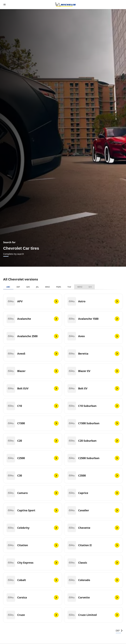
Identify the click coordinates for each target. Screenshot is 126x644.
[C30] (33, 476)
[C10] (33, 406)
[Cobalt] (33, 580)
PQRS (59, 287)
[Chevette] (94, 528)
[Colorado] (94, 580)
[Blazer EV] (94, 371)
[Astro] (94, 301)
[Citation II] (94, 545)
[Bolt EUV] (33, 388)
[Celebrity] (33, 528)
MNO (48, 287)
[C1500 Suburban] (94, 423)
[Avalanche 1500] (94, 319)
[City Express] (33, 563)
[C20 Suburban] (94, 441)
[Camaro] (33, 493)
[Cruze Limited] (94, 615)
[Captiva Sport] (33, 510)
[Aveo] (94, 336)
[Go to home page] (65, 5)
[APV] (33, 301)
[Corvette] (94, 598)
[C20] (33, 441)
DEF (18, 287)
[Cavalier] (94, 510)
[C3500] (94, 476)
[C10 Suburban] (94, 406)
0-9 (90, 287)
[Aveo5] (33, 354)
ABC (8, 287)
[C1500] (33, 423)
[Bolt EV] (94, 388)
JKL (37, 287)
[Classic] (94, 563)
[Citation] (33, 545)
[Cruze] (33, 615)
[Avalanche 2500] (33, 336)
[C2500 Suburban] (94, 458)
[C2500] (33, 458)
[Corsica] (33, 598)
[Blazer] (33, 371)
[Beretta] (94, 354)
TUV (69, 287)
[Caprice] (94, 493)
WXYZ (80, 287)
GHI (28, 287)
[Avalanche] (33, 319)
